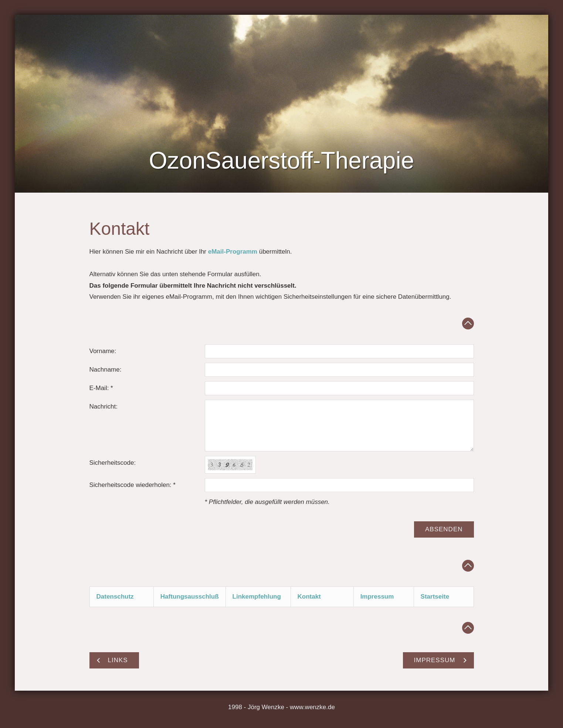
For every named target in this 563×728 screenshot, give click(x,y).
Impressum (377, 597)
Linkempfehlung (257, 597)
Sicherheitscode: (113, 463)
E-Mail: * (101, 388)
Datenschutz (115, 597)
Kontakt (309, 597)
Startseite (435, 597)
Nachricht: (104, 407)
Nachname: (106, 370)
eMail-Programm (233, 252)
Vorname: (103, 351)
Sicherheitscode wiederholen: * (133, 485)
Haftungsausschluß (190, 597)
